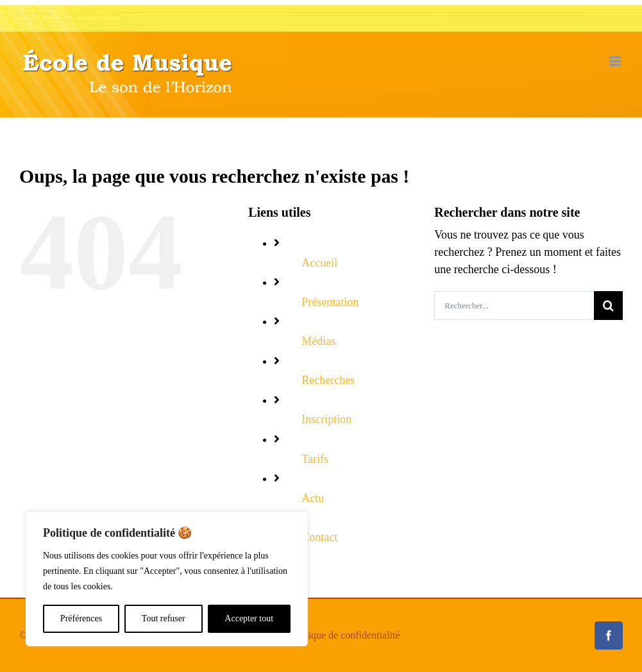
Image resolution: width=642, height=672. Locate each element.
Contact (319, 537)
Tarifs (315, 459)
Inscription (326, 419)
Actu (313, 498)
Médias (318, 341)
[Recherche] (608, 306)
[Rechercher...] (514, 306)
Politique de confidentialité (344, 635)
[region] (167, 579)
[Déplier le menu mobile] (616, 61)
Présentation (330, 302)
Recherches (328, 380)
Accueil (319, 263)
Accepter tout (249, 618)
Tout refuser (164, 618)
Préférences (81, 618)
